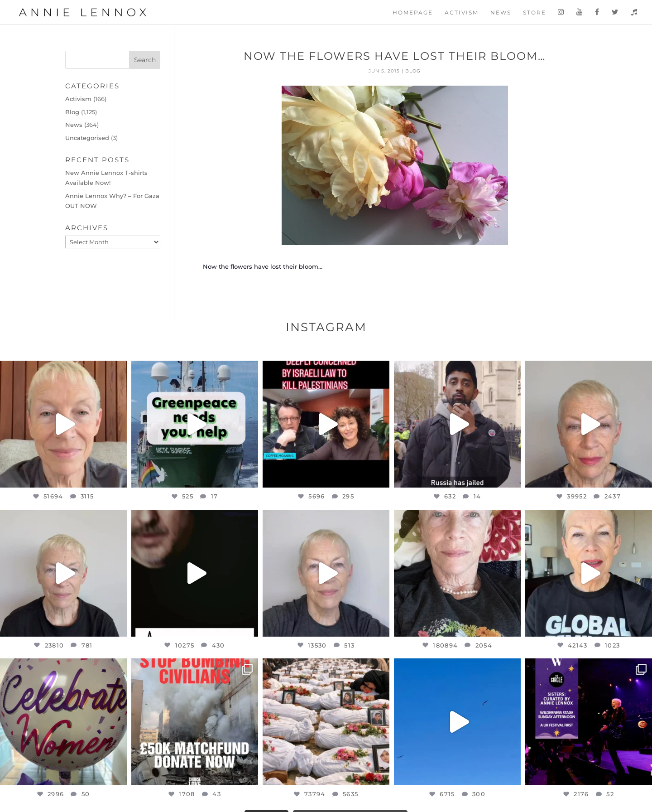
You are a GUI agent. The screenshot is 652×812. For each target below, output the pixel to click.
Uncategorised (87, 138)
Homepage (413, 13)
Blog (413, 71)
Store (535, 13)
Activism (462, 13)
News (501, 13)
